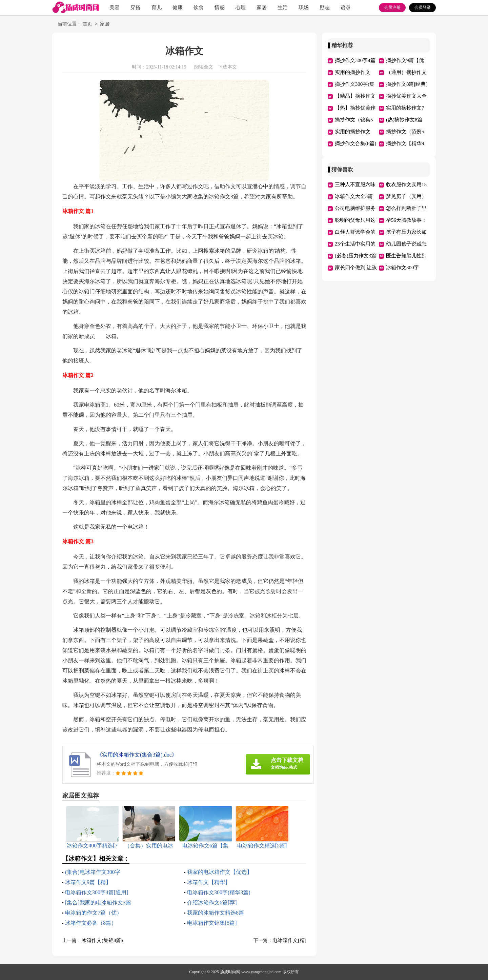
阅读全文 (204, 67)
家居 (262, 7)
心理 (241, 7)
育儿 (157, 7)
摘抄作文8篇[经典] (407, 84)
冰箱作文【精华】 (209, 882)
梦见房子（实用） (406, 196)
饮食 (199, 7)
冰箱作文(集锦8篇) (102, 940)
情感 (220, 7)
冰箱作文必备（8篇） (91, 923)
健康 (178, 7)
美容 (115, 7)
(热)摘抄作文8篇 (404, 120)
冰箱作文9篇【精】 (88, 882)
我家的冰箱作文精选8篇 (216, 913)
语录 (346, 7)
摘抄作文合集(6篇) (356, 143)
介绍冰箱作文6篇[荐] (212, 903)
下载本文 (227, 67)
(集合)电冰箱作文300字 (93, 872)
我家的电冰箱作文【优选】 (220, 872)
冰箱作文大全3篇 (354, 196)
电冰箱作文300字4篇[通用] (97, 892)
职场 (304, 7)
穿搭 (136, 7)
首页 (87, 24)
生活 (283, 7)
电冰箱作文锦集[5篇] (212, 923)
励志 (325, 7)
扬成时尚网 (230, 972)
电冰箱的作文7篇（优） (94, 913)
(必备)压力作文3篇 (356, 256)
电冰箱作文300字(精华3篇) (219, 892)
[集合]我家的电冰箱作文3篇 (98, 903)
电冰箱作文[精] (289, 940)
